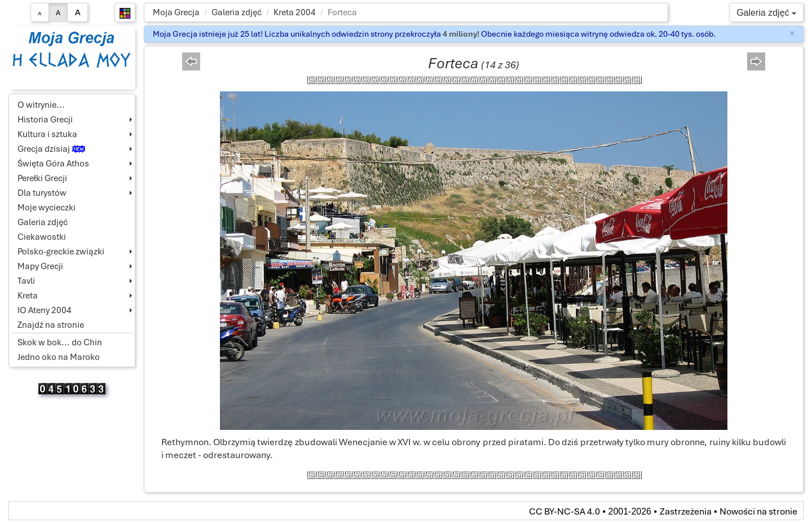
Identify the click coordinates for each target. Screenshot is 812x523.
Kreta (28, 296)
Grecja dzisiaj (51, 149)
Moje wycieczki (47, 208)
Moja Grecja (176, 12)
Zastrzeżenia (686, 511)
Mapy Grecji (40, 266)
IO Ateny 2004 (45, 310)
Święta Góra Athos (53, 164)
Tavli (26, 281)
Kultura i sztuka (47, 134)
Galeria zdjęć (237, 12)
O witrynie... (41, 105)
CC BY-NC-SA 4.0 (564, 511)
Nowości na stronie (758, 511)
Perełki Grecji (42, 178)
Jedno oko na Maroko (59, 357)
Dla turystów (42, 193)
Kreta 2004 (295, 12)
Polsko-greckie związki (61, 252)
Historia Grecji (45, 120)
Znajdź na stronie (51, 325)
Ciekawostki (42, 237)
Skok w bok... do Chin (60, 342)
